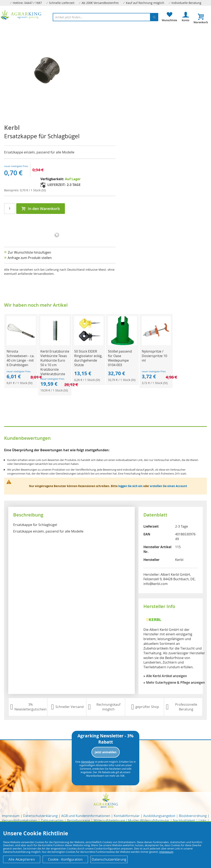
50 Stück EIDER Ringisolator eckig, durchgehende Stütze (88, 358)
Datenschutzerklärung (40, 816)
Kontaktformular (127, 816)
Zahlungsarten (52, 820)
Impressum (11, 816)
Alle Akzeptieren (22, 859)
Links (203, 820)
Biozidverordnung (193, 816)
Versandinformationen (20, 820)
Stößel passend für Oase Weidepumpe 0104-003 (120, 358)
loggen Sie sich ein (130, 486)
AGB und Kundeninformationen (86, 816)
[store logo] (21, 15)
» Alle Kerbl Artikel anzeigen (165, 676)
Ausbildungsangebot (159, 816)
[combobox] (105, 17)
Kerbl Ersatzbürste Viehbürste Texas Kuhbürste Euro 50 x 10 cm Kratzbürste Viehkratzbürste (55, 363)
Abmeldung (88, 762)
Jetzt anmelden (106, 752)
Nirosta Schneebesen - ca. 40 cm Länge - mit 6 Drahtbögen (21, 358)
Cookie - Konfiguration (65, 859)
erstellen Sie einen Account (169, 486)
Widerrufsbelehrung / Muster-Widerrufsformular (131, 820)
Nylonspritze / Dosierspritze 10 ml (154, 356)
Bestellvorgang (79, 820)
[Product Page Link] (21, 344)
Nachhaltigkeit (184, 820)
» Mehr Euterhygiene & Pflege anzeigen (174, 682)
